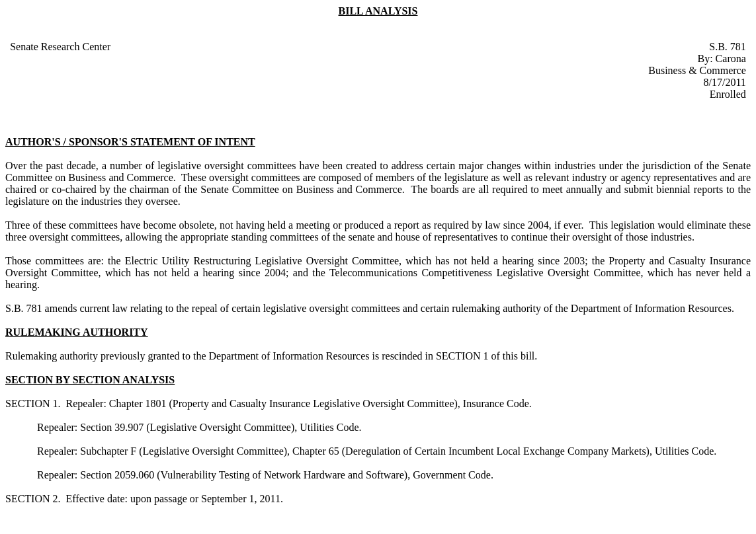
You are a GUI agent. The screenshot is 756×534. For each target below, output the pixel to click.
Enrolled (728, 94)
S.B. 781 (728, 47)
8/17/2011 (725, 82)
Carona (731, 58)
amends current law (86, 308)
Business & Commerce (697, 70)
